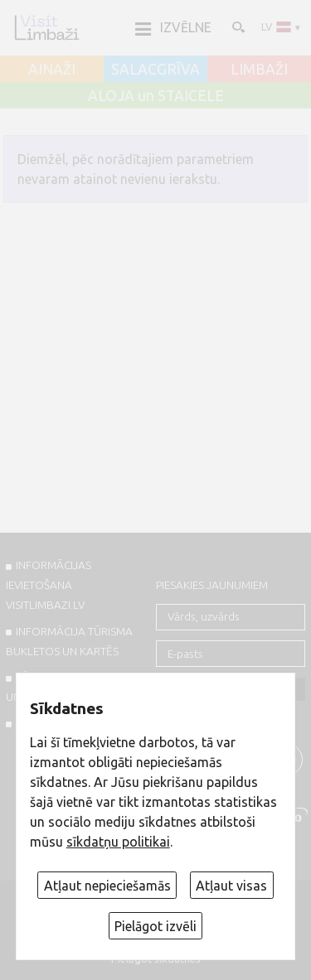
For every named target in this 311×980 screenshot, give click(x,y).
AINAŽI (52, 70)
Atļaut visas (231, 886)
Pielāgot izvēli (155, 926)
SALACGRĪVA (155, 70)
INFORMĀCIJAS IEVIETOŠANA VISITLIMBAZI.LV (49, 585)
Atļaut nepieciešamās (107, 886)
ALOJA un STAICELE (156, 96)
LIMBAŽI (259, 70)
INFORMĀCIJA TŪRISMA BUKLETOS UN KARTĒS (69, 641)
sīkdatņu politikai (118, 842)
